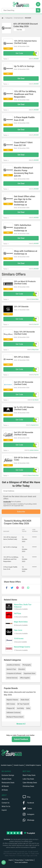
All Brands (5, 786)
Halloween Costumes (13, 712)
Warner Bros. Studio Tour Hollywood (23, 606)
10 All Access (19, 639)
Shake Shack (25, 700)
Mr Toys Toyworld (23, 704)
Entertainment (19, 18)
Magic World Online (21, 622)
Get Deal (21, 78)
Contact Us (6, 803)
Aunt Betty (20, 708)
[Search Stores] (38, 10)
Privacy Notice (19, 860)
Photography (27, 665)
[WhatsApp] (4, 862)
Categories (9, 18)
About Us (5, 799)
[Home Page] (4, 18)
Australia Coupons (6, 765)
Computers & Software (14, 673)
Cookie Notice (29, 860)
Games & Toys (11, 669)
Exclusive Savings (8, 775)
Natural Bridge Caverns (22, 647)
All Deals (5, 790)
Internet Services (12, 678)
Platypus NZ (11, 708)
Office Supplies (25, 678)
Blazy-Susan (35, 350)
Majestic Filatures (12, 700)
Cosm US (36, 324)
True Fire (36, 375)
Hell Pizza (17, 613)
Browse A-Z (21, 724)
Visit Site (19, 30)
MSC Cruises (11, 704)
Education (22, 669)
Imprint (4, 810)
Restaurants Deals (8, 783)
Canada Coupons (19, 765)
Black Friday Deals (29, 775)
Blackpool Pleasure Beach (15, 717)
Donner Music (35, 299)
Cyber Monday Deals (30, 783)
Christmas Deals (28, 786)
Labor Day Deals (28, 779)
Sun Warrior (36, 400)
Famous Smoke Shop (33, 475)
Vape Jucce (18, 630)
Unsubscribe (7, 502)
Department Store (29, 673)
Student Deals (7, 779)
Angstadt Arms (35, 425)
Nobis (28, 708)
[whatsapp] (28, 588)
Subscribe (21, 512)
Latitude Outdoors (34, 450)
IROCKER (28, 18)
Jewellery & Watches (13, 665)
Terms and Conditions (21, 862)
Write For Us (6, 806)
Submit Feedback (21, 739)
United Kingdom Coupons (33, 765)
